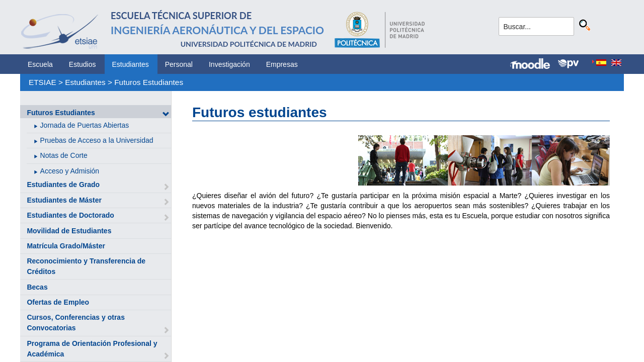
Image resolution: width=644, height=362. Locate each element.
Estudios (83, 64)
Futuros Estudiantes (149, 82)
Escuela (40, 64)
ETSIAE (43, 82)
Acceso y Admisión (70, 171)
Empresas (282, 64)
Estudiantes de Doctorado (70, 215)
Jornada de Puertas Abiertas (85, 125)
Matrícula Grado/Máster (66, 246)
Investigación (229, 64)
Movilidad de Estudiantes (69, 231)
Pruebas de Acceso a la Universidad (97, 140)
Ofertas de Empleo (58, 302)
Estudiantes (131, 64)
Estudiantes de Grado (63, 185)
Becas (37, 287)
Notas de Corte (64, 155)
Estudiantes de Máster (64, 200)
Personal (179, 64)
